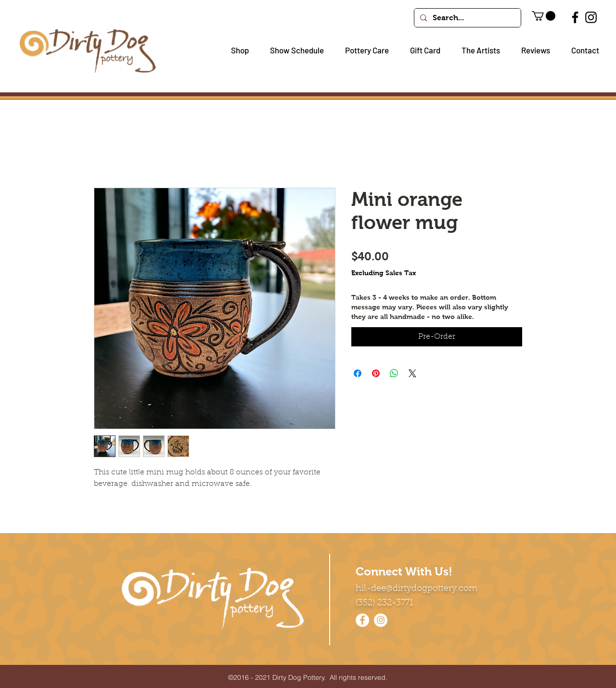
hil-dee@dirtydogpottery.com (417, 589)
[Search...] (467, 18)
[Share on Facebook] (358, 373)
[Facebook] (575, 17)
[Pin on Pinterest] (376, 373)
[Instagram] (591, 17)
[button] (236, 50)
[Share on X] (412, 373)
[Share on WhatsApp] (394, 373)
